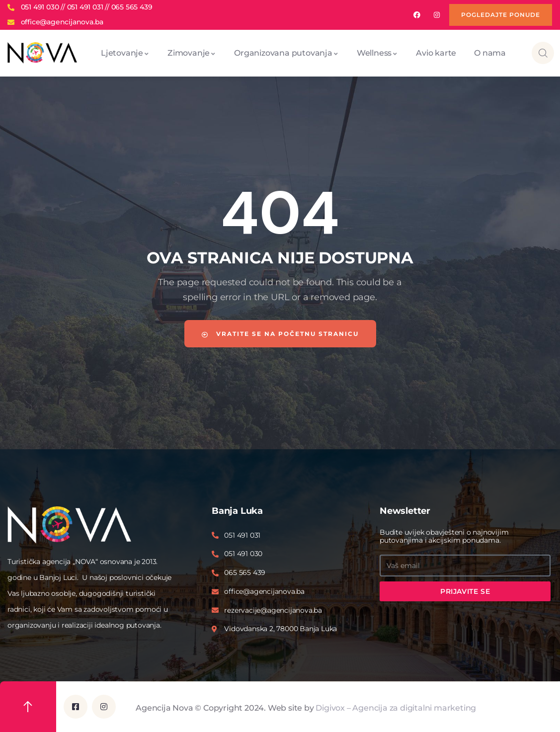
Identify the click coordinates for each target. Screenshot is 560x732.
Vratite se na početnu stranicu (280, 334)
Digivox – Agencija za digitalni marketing (396, 707)
